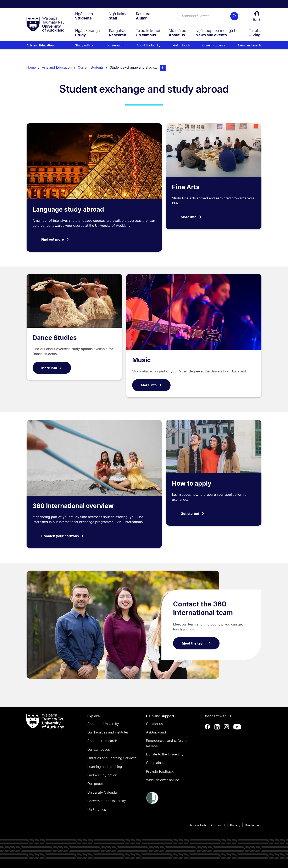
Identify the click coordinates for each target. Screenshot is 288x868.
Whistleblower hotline (163, 780)
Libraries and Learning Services (112, 758)
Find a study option (102, 775)
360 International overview (73, 506)
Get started (193, 514)
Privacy (235, 825)
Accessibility (198, 825)
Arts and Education (40, 45)
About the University (103, 724)
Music (142, 360)
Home (31, 67)
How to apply (192, 483)
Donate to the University (165, 754)
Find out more (55, 239)
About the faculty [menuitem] (149, 45)
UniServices (97, 810)
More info (191, 217)
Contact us (154, 724)
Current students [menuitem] (214, 45)
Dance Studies (55, 338)
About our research (102, 741)
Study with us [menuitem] (84, 45)
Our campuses (99, 749)
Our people (96, 784)
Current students (91, 67)
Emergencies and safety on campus (167, 743)
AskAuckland (156, 732)
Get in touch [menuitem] (181, 45)
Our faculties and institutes (108, 732)
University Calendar (103, 792)
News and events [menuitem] (250, 45)
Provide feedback (160, 771)
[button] (257, 16)
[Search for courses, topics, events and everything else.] (208, 16)
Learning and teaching (105, 767)
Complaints (155, 763)
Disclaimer (252, 825)
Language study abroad (68, 209)
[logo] (45, 24)
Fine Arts (186, 187)
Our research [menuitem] (115, 45)
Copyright (218, 825)
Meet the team (196, 643)
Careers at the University (107, 801)
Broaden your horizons (63, 536)
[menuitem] (84, 16)
